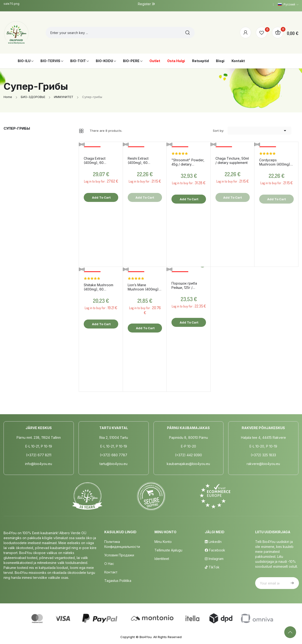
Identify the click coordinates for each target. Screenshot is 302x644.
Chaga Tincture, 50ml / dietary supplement (232, 160)
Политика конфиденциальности (122, 544)
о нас (109, 564)
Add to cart (101, 197)
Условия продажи (119, 555)
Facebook (215, 550)
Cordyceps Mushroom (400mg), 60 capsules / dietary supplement (276, 162)
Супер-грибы (17, 128)
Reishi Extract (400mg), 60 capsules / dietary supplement (142, 161)
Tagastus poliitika (118, 581)
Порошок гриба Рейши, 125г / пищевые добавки (186, 286)
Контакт (111, 572)
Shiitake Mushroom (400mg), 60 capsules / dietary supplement (98, 287)
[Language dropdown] (288, 4)
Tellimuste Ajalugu (168, 550)
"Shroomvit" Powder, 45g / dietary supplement (188, 162)
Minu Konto (163, 542)
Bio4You (146, 637)
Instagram (214, 559)
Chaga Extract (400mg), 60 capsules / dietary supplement (98, 161)
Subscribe (292, 583)
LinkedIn (213, 542)
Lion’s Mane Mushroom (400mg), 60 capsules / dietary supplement (144, 287)
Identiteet (162, 559)
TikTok (212, 567)
